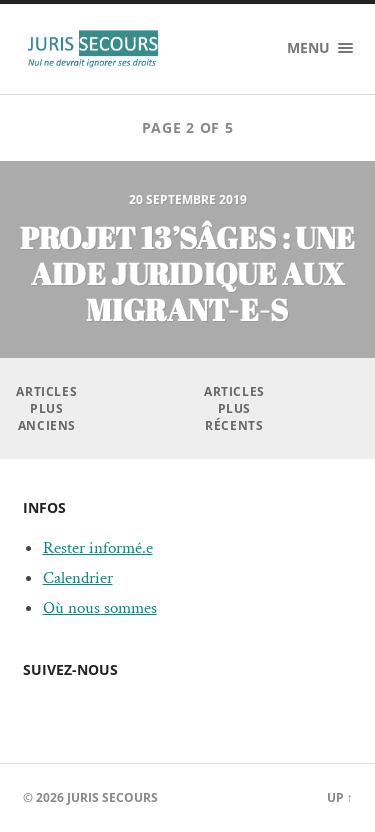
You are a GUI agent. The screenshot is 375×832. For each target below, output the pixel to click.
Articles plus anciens (46, 408)
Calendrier (78, 578)
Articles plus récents (234, 408)
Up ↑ (340, 797)
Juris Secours (112, 797)
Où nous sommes (100, 608)
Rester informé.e (98, 548)
